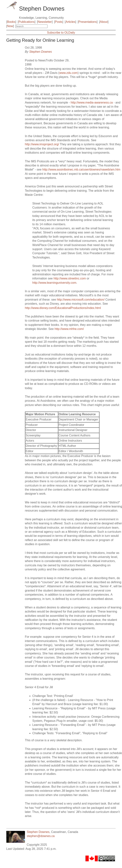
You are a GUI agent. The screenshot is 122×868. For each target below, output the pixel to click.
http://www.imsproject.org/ (42, 144)
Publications (26, 22)
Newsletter (45, 22)
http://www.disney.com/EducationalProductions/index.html (63, 308)
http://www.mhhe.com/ (69, 329)
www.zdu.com (68, 73)
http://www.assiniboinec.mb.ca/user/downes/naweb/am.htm (81, 169)
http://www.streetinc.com (70, 278)
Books (11, 22)
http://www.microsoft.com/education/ (81, 300)
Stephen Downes (41, 52)
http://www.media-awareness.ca (92, 103)
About (104, 22)
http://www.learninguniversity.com (54, 283)
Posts (59, 22)
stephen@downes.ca (41, 836)
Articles (70, 22)
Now (10, 26)
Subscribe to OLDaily (61, 33)
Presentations (88, 22)
